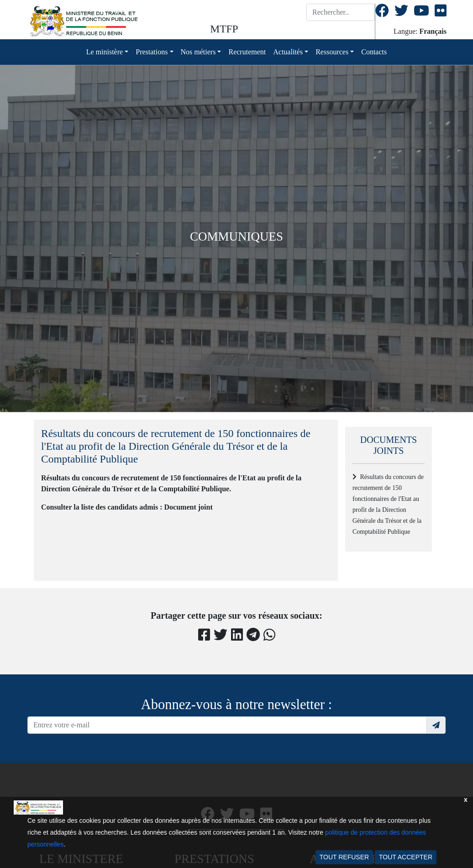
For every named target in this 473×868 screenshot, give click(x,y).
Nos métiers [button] (198, 52)
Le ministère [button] (105, 52)
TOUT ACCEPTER (406, 857)
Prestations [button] (152, 52)
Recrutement (247, 52)
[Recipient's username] (227, 725)
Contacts (374, 52)
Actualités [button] (288, 52)
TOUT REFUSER (344, 857)
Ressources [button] (332, 52)
